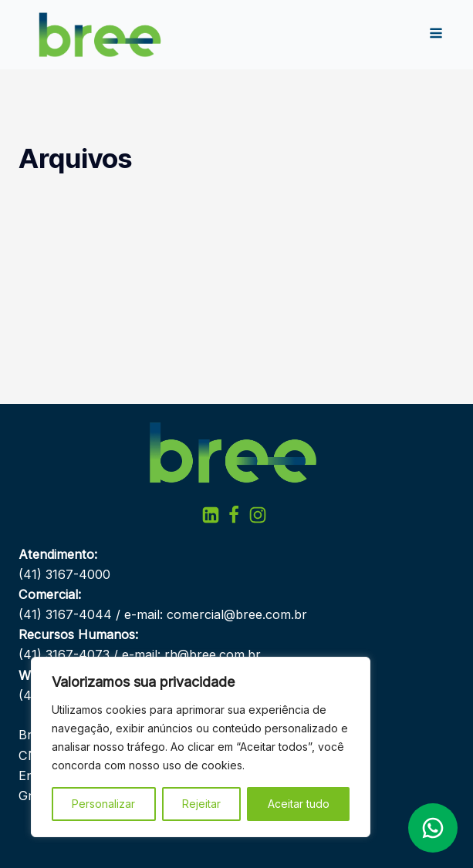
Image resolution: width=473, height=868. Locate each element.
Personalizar (103, 804)
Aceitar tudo (299, 804)
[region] (201, 747)
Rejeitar (201, 804)
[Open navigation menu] (436, 35)
